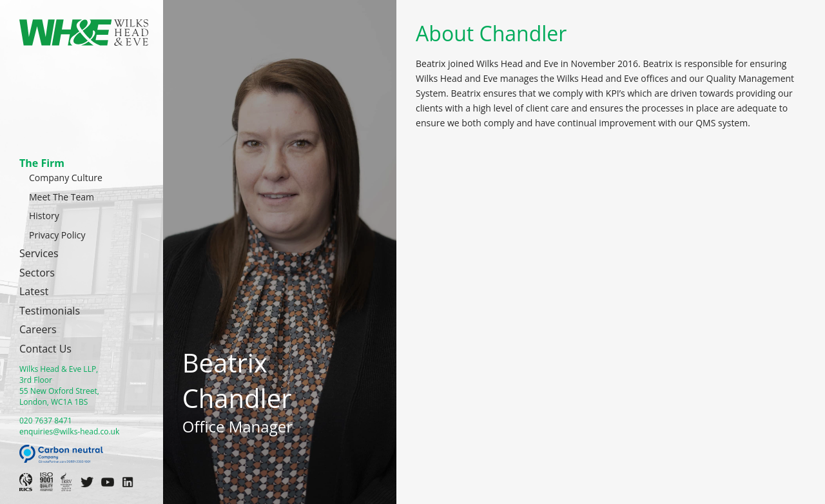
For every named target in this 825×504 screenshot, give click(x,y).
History (44, 216)
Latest (34, 291)
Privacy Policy (57, 235)
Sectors (37, 273)
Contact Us (45, 349)
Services (39, 253)
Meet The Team (62, 197)
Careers (38, 329)
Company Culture (66, 178)
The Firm (42, 163)
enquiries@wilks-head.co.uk (69, 431)
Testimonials (50, 311)
